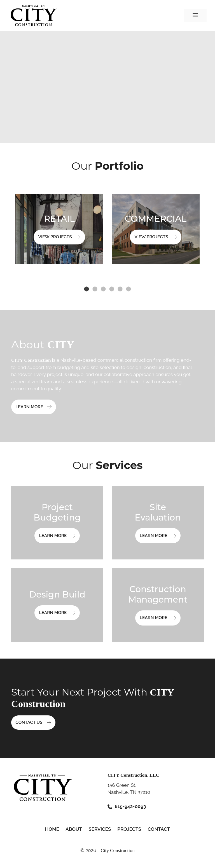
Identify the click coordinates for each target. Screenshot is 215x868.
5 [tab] (120, 289)
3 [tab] (103, 289)
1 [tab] (87, 289)
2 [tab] (95, 289)
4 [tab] (112, 289)
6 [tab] (128, 289)
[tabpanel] (59, 229)
